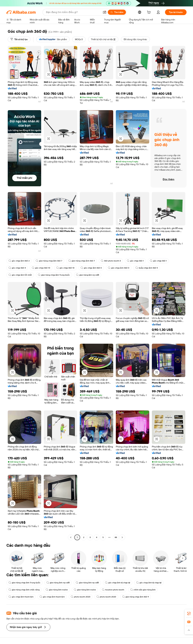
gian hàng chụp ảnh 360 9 (136, 597)
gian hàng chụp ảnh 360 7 (49, 261)
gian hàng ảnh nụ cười (88, 275)
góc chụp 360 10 (41, 268)
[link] (189, 613)
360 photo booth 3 (111, 261)
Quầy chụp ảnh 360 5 (147, 268)
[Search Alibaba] (73, 12)
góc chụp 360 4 (17, 268)
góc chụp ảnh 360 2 (19, 261)
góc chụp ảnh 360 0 (91, 268)
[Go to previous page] (71, 537)
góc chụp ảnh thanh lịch (21, 597)
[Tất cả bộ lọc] (19, 39)
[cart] (149, 13)
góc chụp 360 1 (135, 261)
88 (116, 537)
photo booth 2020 (81, 597)
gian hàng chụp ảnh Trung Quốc (54, 275)
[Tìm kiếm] (117, 12)
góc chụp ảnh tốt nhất (20, 275)
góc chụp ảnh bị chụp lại (118, 583)
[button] (105, 12)
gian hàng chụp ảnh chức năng (24, 590)
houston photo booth (113, 590)
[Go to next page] (122, 537)
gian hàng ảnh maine (57, 590)
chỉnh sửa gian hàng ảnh (143, 590)
